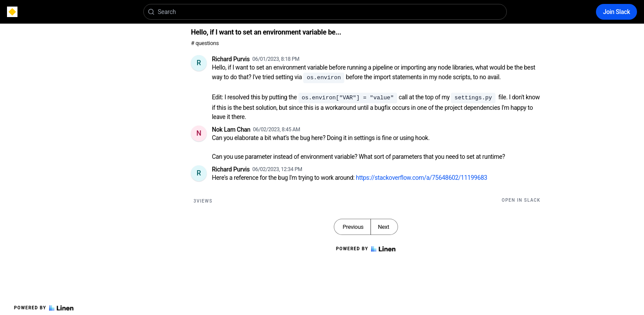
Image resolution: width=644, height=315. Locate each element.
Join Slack (616, 12)
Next (384, 227)
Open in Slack (521, 200)
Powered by (44, 308)
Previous (353, 227)
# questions (205, 43)
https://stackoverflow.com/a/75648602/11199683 (422, 178)
